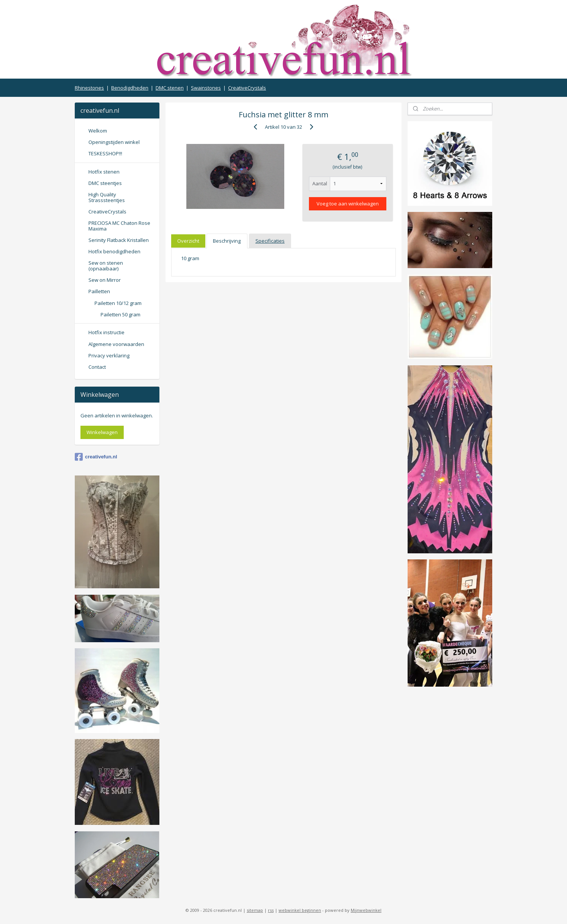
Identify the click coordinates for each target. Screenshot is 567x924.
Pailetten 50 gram (120, 314)
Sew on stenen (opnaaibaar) (106, 265)
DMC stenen (170, 88)
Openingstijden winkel (114, 142)
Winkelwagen (102, 432)
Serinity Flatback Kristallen (119, 240)
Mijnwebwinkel (366, 910)
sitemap (255, 910)
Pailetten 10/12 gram (118, 303)
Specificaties (270, 241)
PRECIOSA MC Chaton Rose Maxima (119, 226)
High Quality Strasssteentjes (107, 197)
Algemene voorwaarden (116, 344)
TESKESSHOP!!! (105, 153)
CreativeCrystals (247, 88)
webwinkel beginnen (300, 910)
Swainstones (206, 88)
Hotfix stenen (104, 172)
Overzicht (188, 241)
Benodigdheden (130, 88)
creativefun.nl (96, 457)
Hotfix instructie (106, 332)
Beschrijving (227, 241)
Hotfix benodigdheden (114, 251)
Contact (97, 367)
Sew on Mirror (105, 280)
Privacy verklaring (109, 355)
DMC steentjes (105, 183)
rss (271, 910)
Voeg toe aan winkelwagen (348, 204)
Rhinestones (89, 88)
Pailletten (99, 291)
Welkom (98, 131)
